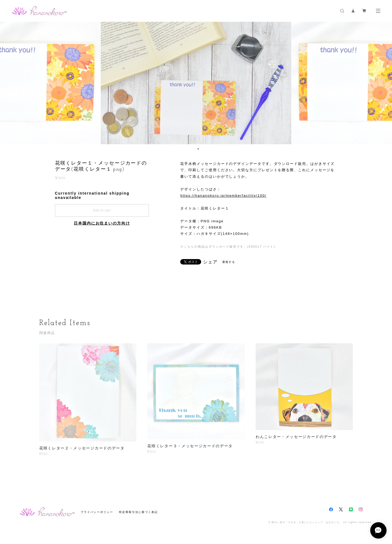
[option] (196, 83)
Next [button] (384, 83)
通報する (229, 262)
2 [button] (198, 149)
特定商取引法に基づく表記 (138, 512)
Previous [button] (8, 83)
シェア (210, 262)
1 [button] (195, 149)
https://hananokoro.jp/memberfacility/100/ (223, 196)
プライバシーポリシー (97, 512)
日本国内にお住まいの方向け (102, 223)
